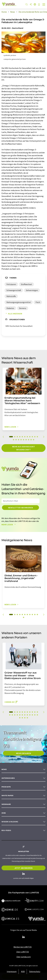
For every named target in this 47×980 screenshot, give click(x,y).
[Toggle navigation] (44, 5)
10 (35, 437)
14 (19, 440)
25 (22, 718)
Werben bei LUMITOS (23, 947)
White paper (7, 796)
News (4, 769)
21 (32, 715)
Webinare (6, 804)
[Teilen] (31, 5)
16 (24, 440)
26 (25, 718)
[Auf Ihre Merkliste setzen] (39, 5)
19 (31, 440)
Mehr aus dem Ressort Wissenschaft (24, 448)
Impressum (12, 971)
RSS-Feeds (6, 830)
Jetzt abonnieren (23, 868)
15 (21, 440)
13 (16, 440)
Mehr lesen (9, 524)
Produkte (6, 787)
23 (37, 715)
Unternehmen (8, 778)
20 (34, 440)
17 (26, 440)
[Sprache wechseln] (35, 5)
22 (35, 715)
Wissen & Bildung (10, 822)
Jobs (4, 813)
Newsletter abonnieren (20, 508)
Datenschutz (35, 971)
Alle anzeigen (13, 314)
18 (29, 440)
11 (37, 437)
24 (20, 718)
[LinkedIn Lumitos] (24, 937)
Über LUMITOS (23, 952)
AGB (23, 971)
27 (27, 718)
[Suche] (27, 5)
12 (14, 440)
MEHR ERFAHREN (23, 753)
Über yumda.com (24, 957)
